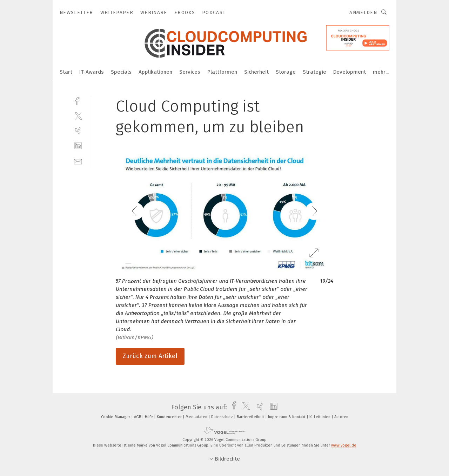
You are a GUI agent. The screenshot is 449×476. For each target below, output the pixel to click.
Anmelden (363, 12)
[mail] (78, 161)
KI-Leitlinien (320, 417)
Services (190, 72)
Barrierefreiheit (251, 417)
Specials (121, 72)
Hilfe (149, 417)
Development (350, 72)
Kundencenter (170, 417)
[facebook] (78, 100)
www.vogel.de (344, 445)
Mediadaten (197, 417)
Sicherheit (256, 72)
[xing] (78, 131)
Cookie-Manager (116, 417)
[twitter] (78, 116)
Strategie (314, 72)
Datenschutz (223, 417)
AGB (138, 417)
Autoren (341, 417)
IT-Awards (92, 72)
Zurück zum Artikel (150, 356)
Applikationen (155, 72)
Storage (286, 72)
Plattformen (222, 72)
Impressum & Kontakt (287, 417)
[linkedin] (78, 146)
